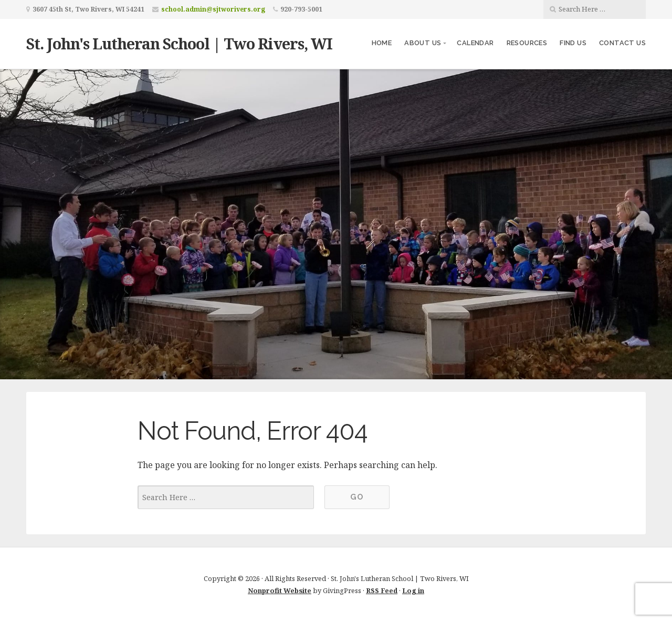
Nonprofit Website (280, 590)
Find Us (573, 43)
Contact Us (622, 43)
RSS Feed (382, 590)
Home (382, 43)
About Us (423, 43)
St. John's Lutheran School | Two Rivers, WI (179, 43)
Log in (413, 590)
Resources (527, 43)
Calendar (475, 43)
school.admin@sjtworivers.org (213, 9)
